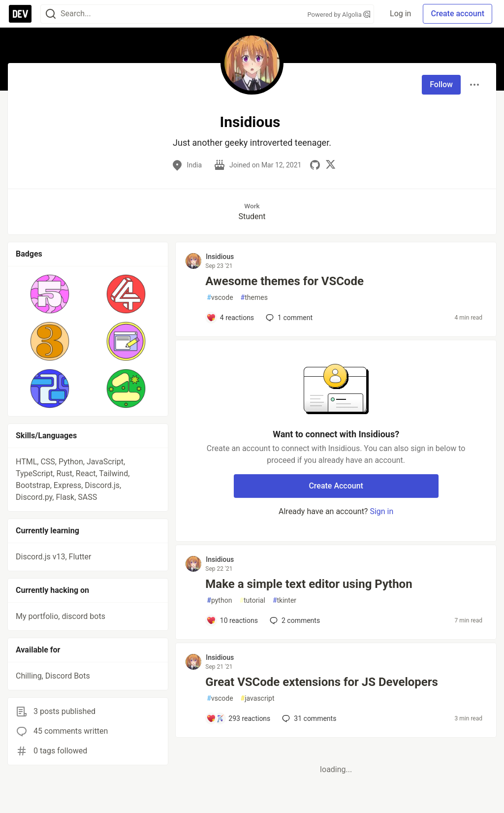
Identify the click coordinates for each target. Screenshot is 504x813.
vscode (220, 298)
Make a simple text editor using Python (309, 584)
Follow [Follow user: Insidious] (441, 84)
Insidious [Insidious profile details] (220, 257)
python (219, 601)
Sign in (381, 511)
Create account (457, 14)
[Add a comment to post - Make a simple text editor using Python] (232, 620)
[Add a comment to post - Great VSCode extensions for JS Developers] (238, 718)
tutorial (252, 601)
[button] (50, 294)
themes (254, 298)
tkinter (284, 601)
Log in (400, 14)
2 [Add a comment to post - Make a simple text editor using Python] (294, 620)
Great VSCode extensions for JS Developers (322, 682)
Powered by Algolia (339, 15)
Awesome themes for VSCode (284, 281)
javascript (258, 699)
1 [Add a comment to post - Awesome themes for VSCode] (288, 318)
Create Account (336, 486)
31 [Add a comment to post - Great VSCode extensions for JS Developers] (308, 718)
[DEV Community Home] (20, 14)
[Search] (51, 14)
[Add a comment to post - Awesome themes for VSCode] (230, 318)
